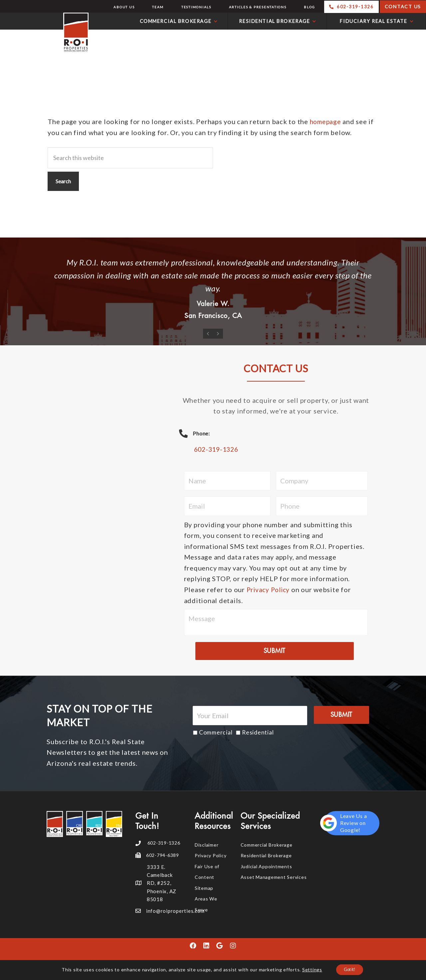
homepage (326, 121)
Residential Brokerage (266, 856)
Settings (309, 970)
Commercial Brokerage (267, 845)
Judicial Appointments (266, 867)
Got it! (350, 970)
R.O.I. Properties (46, 33)
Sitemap (204, 888)
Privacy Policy (270, 590)
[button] (193, 946)
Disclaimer (207, 845)
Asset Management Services (274, 877)
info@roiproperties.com (175, 911)
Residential (258, 733)
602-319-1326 (218, 450)
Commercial (216, 733)
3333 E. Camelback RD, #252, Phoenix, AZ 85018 (162, 884)
